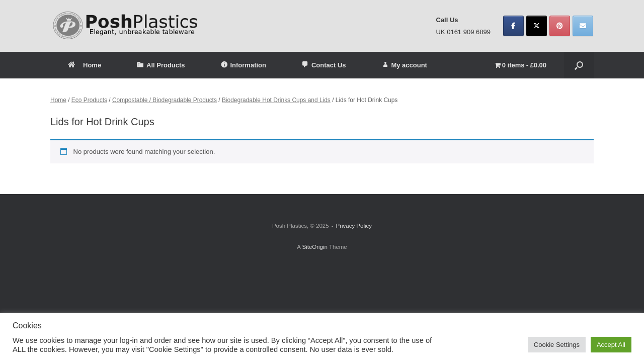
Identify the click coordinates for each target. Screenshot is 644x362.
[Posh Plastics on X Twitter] (537, 26)
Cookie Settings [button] (557, 345)
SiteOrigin (315, 247)
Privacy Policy (354, 226)
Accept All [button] (611, 345)
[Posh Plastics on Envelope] (583, 26)
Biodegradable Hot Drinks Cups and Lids (276, 100)
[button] (579, 65)
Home (85, 65)
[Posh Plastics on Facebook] (513, 26)
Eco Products (89, 100)
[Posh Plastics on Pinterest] (560, 26)
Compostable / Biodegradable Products (165, 100)
